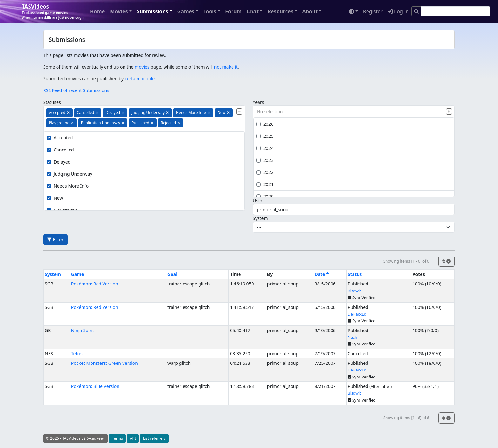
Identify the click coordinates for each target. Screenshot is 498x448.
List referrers (154, 438)
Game (78, 274)
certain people (140, 79)
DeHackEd (357, 314)
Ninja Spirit (83, 330)
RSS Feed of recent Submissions (76, 90)
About (310, 11)
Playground (62, 210)
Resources (280, 11)
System (260, 218)
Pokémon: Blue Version (95, 386)
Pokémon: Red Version (95, 284)
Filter (55, 240)
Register (373, 11)
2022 (265, 172)
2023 (265, 160)
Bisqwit (354, 291)
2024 (265, 148)
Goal (172, 274)
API (133, 438)
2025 (265, 136)
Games (186, 11)
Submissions (153, 11)
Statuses (52, 102)
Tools (210, 11)
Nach (353, 337)
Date (322, 274)
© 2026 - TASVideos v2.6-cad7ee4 (75, 438)
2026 (265, 124)
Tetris (77, 354)
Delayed (59, 162)
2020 (265, 196)
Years (258, 102)
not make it (226, 67)
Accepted (60, 138)
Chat (253, 11)
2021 (265, 184)
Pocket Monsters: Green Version (104, 363)
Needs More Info (68, 186)
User (258, 201)
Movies (119, 11)
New (55, 198)
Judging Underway (69, 174)
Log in (398, 11)
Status (355, 274)
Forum (233, 11)
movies (142, 67)
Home (97, 11)
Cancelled (60, 150)
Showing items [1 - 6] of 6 (406, 261)
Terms (117, 438)
